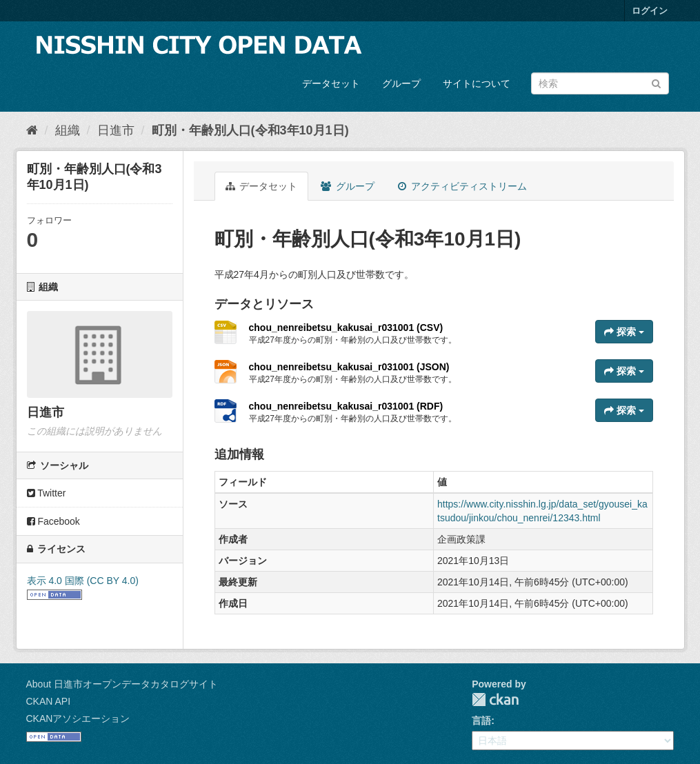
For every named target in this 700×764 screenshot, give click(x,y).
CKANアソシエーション (78, 718)
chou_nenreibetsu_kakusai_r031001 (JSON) (349, 367)
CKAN (495, 700)
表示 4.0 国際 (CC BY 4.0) (83, 581)
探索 (624, 332)
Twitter (47, 493)
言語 (481, 721)
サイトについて (477, 83)
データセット (331, 83)
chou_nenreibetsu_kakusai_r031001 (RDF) (346, 406)
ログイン (650, 11)
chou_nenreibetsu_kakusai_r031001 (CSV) (346, 328)
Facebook (53, 521)
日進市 (116, 130)
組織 (68, 130)
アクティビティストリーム (462, 186)
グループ (401, 83)
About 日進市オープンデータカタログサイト (122, 684)
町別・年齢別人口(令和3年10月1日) (250, 130)
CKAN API (49, 701)
